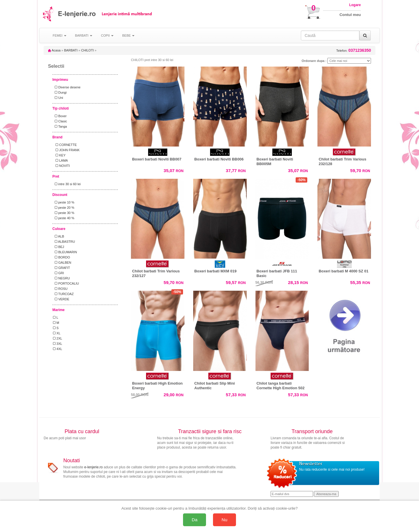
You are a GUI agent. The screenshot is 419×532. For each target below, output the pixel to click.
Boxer (60, 116)
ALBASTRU (64, 242)
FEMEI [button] (60, 35)
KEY (59, 155)
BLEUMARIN (65, 252)
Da (195, 520)
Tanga (60, 126)
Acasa (54, 50)
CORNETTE (65, 145)
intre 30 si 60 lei (67, 184)
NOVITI (61, 166)
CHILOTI (87, 50)
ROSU (60, 289)
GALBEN (62, 263)
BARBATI (71, 50)
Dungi (60, 92)
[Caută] (365, 35)
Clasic (60, 121)
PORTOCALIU (66, 283)
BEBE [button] (128, 35)
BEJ (58, 247)
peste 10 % (64, 202)
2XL (58, 338)
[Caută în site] (330, 35)
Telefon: (354, 50)
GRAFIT (62, 268)
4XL (58, 349)
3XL (58, 344)
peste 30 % (64, 213)
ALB (58, 236)
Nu (225, 520)
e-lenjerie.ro (94, 467)
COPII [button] (107, 35)
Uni (58, 98)
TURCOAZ (63, 294)
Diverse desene (67, 87)
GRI (58, 273)
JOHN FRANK (66, 150)
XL (57, 333)
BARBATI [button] (84, 35)
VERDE (61, 299)
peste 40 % (64, 218)
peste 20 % (64, 208)
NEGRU (61, 278)
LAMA (60, 160)
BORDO (62, 257)
